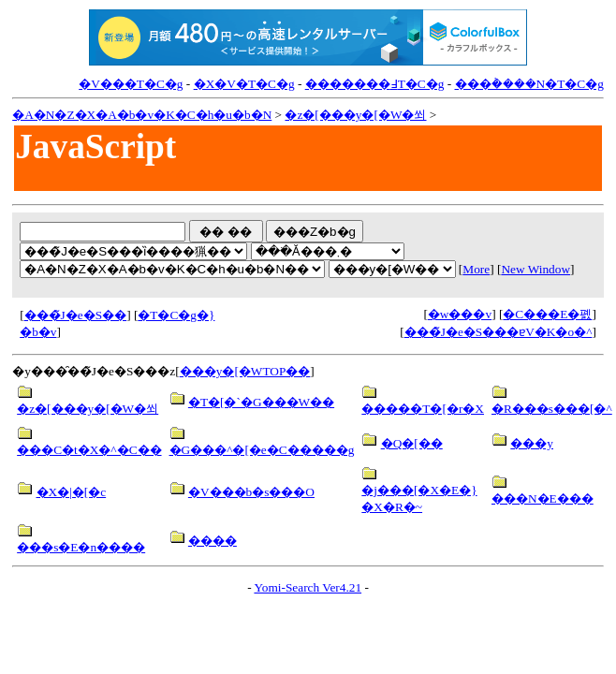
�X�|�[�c (72, 492)
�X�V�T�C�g (244, 84)
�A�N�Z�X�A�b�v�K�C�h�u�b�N (142, 115)
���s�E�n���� (81, 547)
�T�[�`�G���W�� (261, 402)
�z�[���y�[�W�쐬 (355, 115)
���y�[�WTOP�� (245, 371)
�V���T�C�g (131, 84)
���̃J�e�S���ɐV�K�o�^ (499, 332)
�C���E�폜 (547, 314)
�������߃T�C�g (375, 84)
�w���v (460, 314)
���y (532, 443)
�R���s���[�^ (552, 409)
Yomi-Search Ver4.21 (308, 587)
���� (213, 541)
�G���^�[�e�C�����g (262, 450)
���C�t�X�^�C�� (89, 450)
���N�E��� (543, 498)
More (476, 269)
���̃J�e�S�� (76, 315)
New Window (535, 269)
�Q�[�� (412, 443)
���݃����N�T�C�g (529, 84)
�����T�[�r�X (423, 409)
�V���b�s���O (251, 492)
